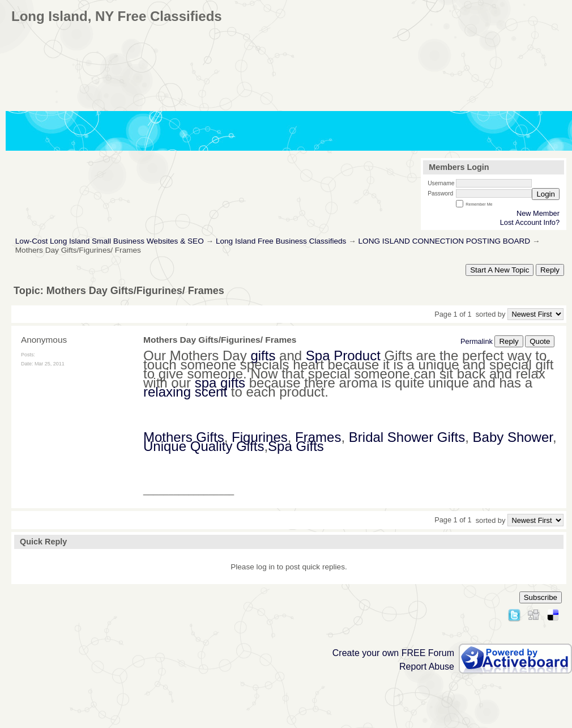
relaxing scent (185, 392)
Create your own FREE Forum (393, 653)
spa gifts (220, 383)
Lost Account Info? (530, 222)
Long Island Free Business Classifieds (281, 241)
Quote (540, 341)
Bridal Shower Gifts (407, 437)
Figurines (260, 437)
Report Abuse (427, 667)
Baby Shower (513, 437)
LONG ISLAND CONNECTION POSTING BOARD (445, 241)
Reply (550, 270)
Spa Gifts (296, 446)
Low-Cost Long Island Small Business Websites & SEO (110, 241)
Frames (318, 437)
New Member (538, 213)
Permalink (477, 341)
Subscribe (541, 597)
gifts (263, 356)
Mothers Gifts (184, 437)
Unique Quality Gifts (204, 446)
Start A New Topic (500, 270)
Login (546, 194)
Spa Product (343, 356)
